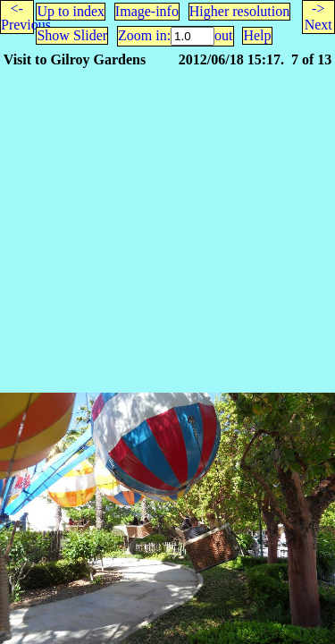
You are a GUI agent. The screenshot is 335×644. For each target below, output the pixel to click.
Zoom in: (144, 35)
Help (257, 35)
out (223, 35)
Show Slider (72, 35)
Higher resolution (239, 11)
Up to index (71, 11)
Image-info (147, 11)
